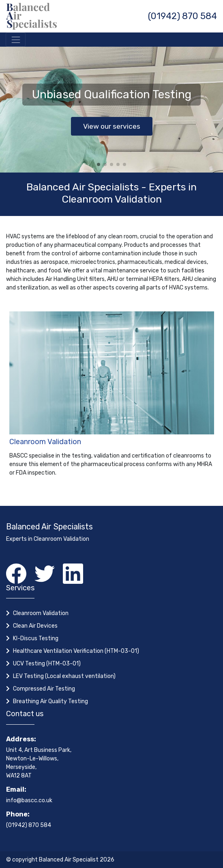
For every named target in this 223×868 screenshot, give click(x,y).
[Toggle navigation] (16, 40)
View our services (112, 126)
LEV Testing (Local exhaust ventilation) (64, 676)
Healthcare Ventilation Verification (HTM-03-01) (76, 651)
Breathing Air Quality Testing (50, 701)
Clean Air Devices (35, 626)
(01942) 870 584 (182, 16)
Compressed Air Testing (44, 689)
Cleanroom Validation (45, 442)
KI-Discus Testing (36, 638)
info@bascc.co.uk (29, 800)
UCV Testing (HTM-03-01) (47, 664)
